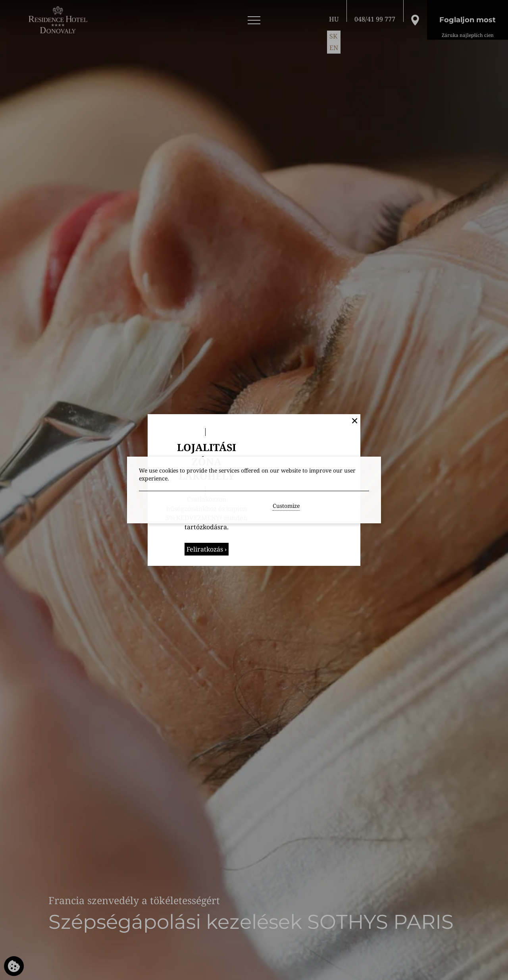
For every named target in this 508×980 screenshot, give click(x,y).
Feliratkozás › (207, 549)
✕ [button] (355, 421)
